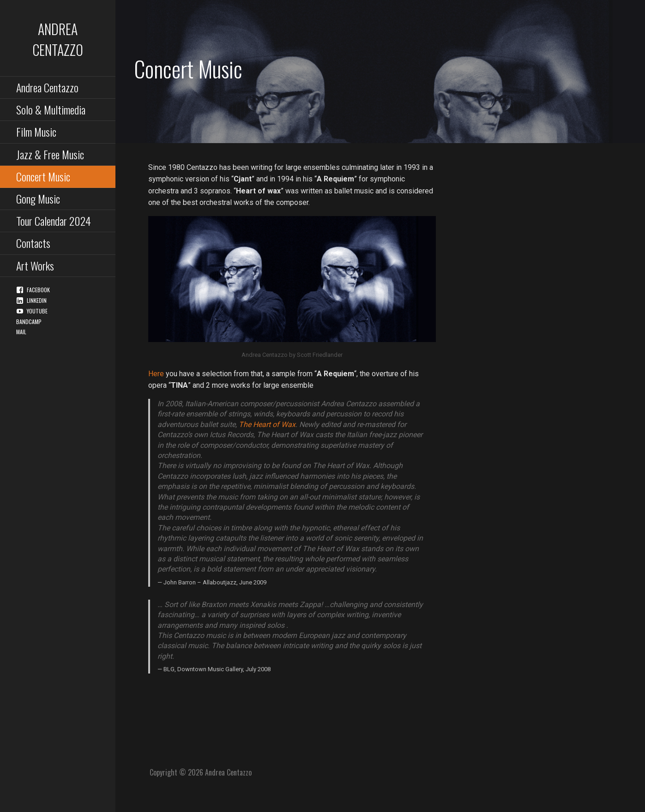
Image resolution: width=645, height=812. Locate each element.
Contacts (33, 243)
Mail (21, 332)
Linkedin (37, 300)
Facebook (38, 290)
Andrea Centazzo (58, 39)
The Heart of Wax (267, 424)
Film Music (36, 132)
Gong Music (38, 198)
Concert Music (43, 176)
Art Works (35, 265)
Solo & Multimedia (51, 109)
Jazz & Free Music (50, 154)
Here (156, 374)
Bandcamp (29, 322)
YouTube (37, 311)
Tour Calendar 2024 (54, 221)
